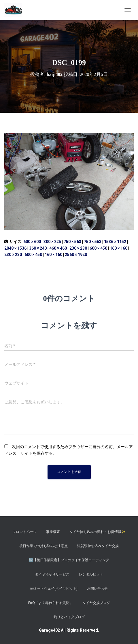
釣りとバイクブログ (69, 617)
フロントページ (24, 532)
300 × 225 (52, 242)
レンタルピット (91, 574)
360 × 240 (38, 248)
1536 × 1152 (115, 242)
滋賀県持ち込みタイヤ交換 (98, 546)
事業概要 (53, 532)
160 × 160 (119, 248)
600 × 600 (32, 242)
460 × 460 (58, 248)
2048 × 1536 (15, 248)
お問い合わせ (97, 588)
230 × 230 (78, 248)
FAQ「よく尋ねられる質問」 (51, 603)
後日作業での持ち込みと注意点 (44, 546)
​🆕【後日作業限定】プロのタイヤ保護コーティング (69, 560)
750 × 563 (72, 242)
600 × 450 (98, 248)
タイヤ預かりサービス (52, 574)
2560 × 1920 (76, 255)
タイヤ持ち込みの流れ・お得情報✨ (98, 532)
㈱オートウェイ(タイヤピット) (54, 588)
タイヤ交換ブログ (96, 603)
